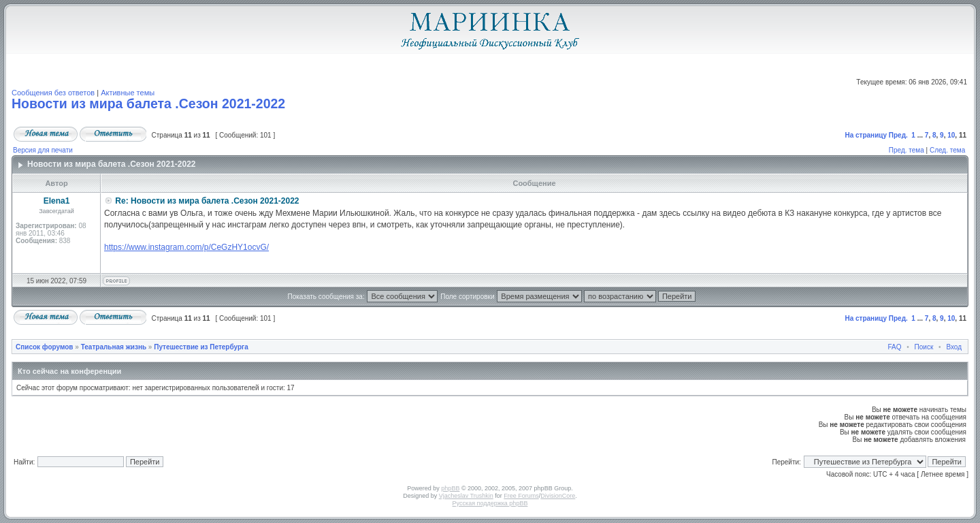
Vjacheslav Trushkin (466, 496)
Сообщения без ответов (53, 93)
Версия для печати (43, 150)
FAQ (895, 347)
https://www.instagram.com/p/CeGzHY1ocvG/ (186, 247)
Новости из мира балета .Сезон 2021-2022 (148, 104)
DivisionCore (558, 496)
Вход (954, 347)
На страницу (866, 135)
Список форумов (45, 347)
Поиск (924, 347)
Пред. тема (906, 150)
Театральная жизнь (114, 347)
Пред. (898, 135)
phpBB (450, 488)
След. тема (947, 150)
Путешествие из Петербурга (201, 347)
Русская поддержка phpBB (490, 503)
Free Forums (521, 496)
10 (951, 135)
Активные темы (128, 93)
